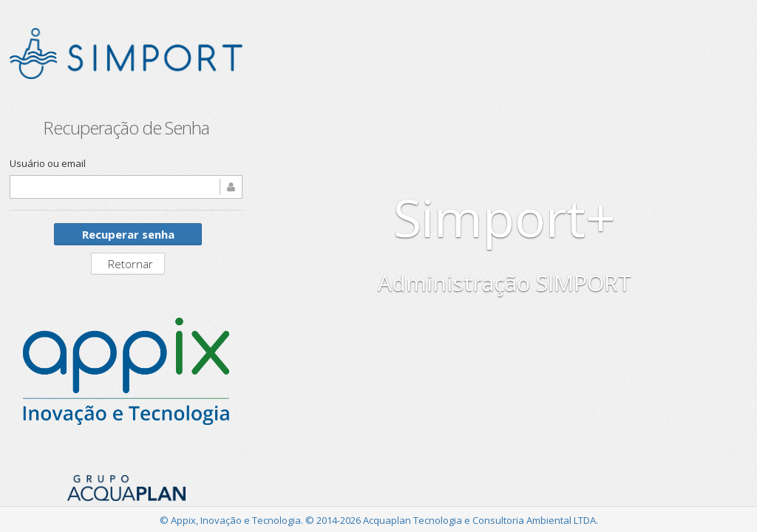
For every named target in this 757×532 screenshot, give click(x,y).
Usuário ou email (48, 163)
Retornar (130, 264)
